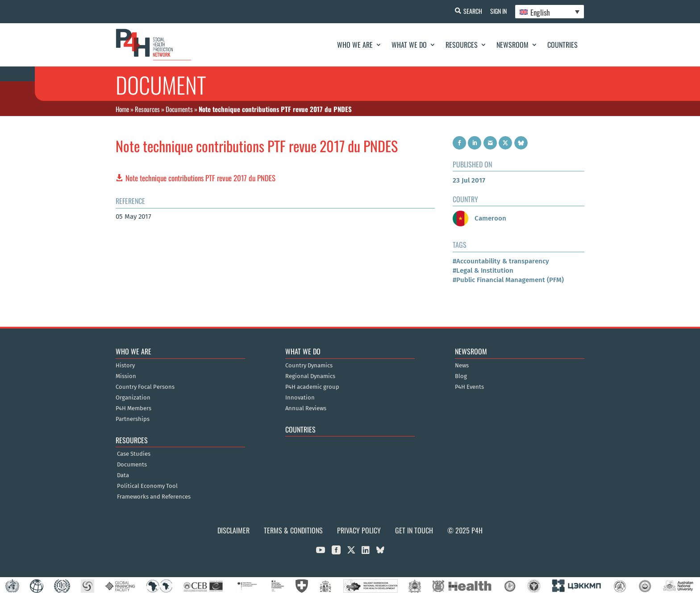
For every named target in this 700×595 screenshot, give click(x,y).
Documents (179, 109)
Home (122, 109)
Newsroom (512, 45)
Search (471, 11)
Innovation (300, 398)
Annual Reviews (306, 408)
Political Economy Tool (147, 486)
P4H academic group (312, 387)
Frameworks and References (154, 497)
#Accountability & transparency (501, 261)
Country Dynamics (309, 366)
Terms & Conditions (293, 530)
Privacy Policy (359, 530)
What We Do (409, 45)
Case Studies (134, 454)
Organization (133, 398)
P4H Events (469, 387)
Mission (126, 376)
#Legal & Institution (483, 270)
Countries (562, 45)
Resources (462, 45)
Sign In (498, 11)
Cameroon (479, 218)
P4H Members (133, 408)
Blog (461, 376)
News (462, 366)
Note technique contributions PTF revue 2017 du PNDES (200, 178)
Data (123, 475)
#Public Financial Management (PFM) (508, 280)
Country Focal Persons (145, 387)
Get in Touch (414, 530)
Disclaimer (233, 530)
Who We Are (355, 45)
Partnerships (133, 419)
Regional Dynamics (310, 376)
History (125, 366)
